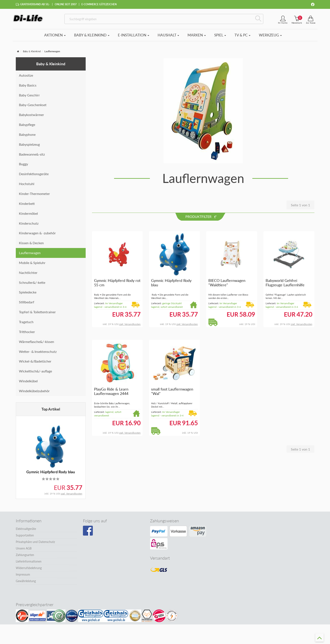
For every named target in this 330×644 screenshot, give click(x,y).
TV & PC (242, 37)
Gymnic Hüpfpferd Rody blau (51, 474)
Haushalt (168, 37)
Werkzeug (270, 37)
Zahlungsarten (25, 557)
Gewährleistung (26, 583)
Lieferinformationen (29, 564)
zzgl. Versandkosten (72, 496)
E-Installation (134, 37)
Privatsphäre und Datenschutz (35, 544)
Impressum (23, 577)
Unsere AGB (24, 551)
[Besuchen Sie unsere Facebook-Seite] (88, 533)
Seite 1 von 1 (300, 207)
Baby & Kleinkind (92, 37)
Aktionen (55, 37)
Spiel (220, 37)
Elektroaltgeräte (26, 531)
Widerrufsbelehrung (29, 570)
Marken (197, 37)
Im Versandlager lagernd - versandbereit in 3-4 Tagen (110, 309)
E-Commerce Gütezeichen (99, 4)
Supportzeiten (25, 538)
